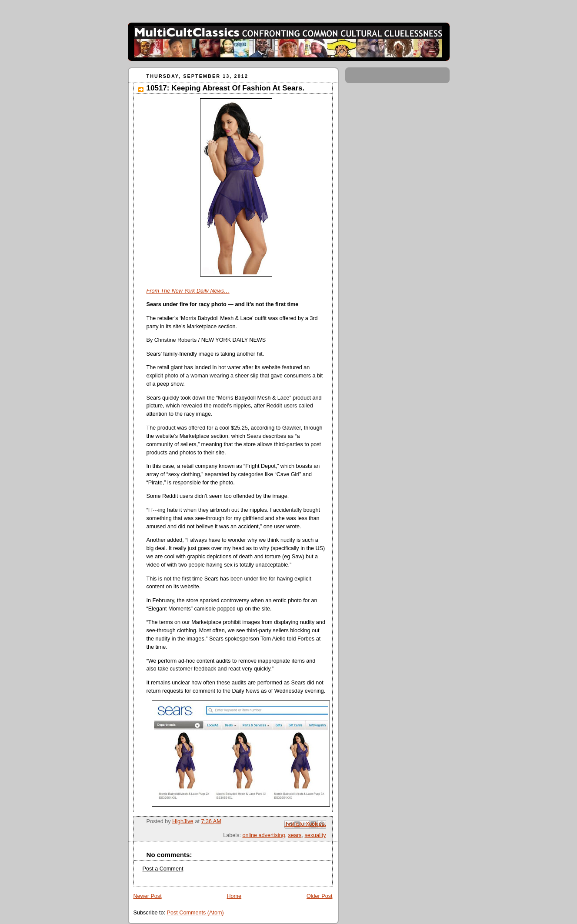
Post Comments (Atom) (195, 913)
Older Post (320, 896)
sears (295, 835)
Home (234, 896)
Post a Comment (163, 869)
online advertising (263, 835)
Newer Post (148, 896)
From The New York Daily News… (188, 291)
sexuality (315, 835)
